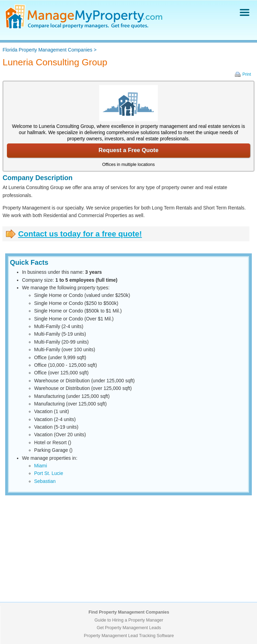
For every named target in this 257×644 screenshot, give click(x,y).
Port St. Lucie (49, 473)
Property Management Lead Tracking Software (129, 636)
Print (247, 74)
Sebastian (45, 481)
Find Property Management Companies (129, 612)
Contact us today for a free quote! (80, 234)
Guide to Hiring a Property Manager (129, 620)
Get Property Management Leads (129, 628)
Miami (41, 466)
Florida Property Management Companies (47, 50)
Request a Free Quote (128, 150)
